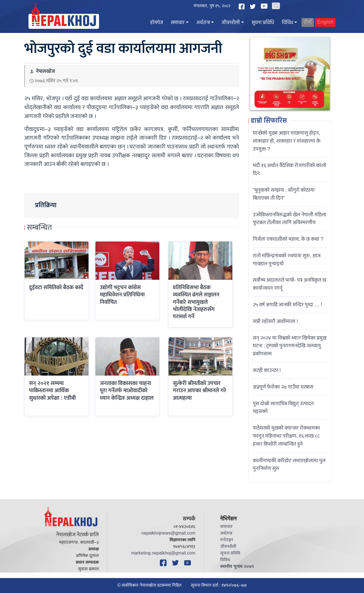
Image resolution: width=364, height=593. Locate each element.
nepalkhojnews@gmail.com (168, 533)
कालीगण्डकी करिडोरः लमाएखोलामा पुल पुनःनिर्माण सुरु (289, 465)
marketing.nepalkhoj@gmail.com (163, 553)
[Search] (276, 6)
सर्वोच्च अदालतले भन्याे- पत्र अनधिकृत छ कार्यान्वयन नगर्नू (289, 284)
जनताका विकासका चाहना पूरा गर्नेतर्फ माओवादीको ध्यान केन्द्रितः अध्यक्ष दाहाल (127, 391)
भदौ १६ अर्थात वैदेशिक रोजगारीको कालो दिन (290, 169)
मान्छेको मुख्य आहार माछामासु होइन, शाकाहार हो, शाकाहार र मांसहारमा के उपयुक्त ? (287, 141)
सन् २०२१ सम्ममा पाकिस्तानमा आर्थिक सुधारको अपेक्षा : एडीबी (52, 391)
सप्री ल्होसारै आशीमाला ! (275, 321)
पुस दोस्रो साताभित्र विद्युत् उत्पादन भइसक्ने (283, 408)
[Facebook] (242, 7)
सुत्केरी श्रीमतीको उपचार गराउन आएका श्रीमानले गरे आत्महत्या (200, 391)
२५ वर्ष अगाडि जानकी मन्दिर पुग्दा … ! (288, 305)
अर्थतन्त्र (203, 23)
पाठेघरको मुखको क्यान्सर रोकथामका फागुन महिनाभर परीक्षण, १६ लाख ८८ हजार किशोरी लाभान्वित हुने (286, 436)
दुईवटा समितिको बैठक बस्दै (56, 287)
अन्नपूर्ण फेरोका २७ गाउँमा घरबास (283, 387)
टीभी (308, 22)
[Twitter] (253, 7)
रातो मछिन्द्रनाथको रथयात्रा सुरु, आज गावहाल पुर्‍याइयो (287, 260)
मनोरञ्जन (227, 540)
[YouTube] (265, 6)
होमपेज (157, 23)
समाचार (178, 23)
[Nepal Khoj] (64, 21)
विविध (288, 23)
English (325, 22)
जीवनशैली (231, 23)
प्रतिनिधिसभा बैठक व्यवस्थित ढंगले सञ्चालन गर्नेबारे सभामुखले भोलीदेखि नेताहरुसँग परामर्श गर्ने (196, 302)
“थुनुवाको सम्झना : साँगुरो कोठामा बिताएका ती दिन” (284, 194)
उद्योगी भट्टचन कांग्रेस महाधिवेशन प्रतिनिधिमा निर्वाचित (122, 295)
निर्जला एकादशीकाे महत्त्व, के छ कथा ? (288, 239)
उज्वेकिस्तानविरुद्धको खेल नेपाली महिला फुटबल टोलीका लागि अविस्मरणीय (290, 219)
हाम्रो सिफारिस (269, 121)
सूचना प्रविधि (263, 23)
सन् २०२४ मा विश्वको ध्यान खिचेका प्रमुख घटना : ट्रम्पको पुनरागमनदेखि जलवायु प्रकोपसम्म (290, 346)
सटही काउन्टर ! (267, 370)
